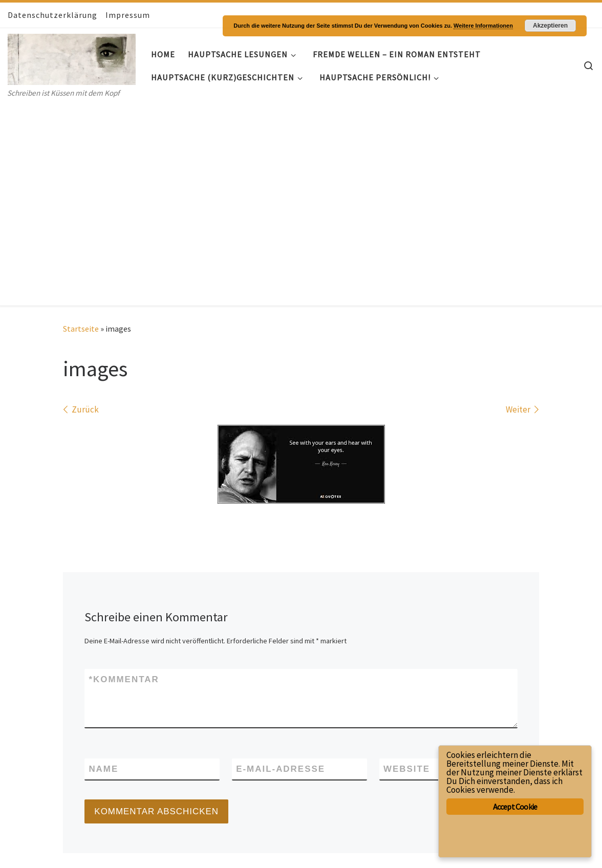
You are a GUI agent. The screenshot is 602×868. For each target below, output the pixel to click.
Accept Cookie (515, 807)
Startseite (81, 127)
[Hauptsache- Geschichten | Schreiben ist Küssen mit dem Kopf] (72, 57)
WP (45, 850)
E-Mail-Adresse (281, 567)
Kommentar (124, 478)
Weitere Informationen (483, 26)
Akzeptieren (550, 26)
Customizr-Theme (135, 850)
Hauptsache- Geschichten (75, 834)
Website (407, 567)
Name (103, 567)
